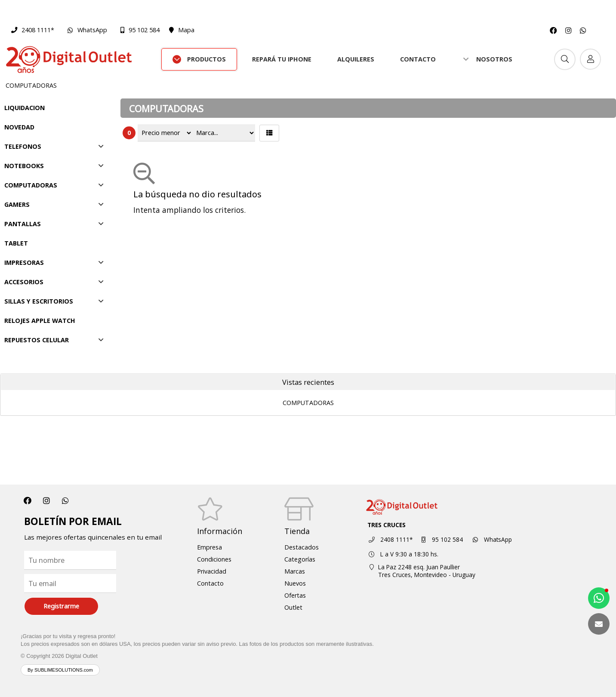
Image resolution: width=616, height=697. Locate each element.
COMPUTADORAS (31, 85)
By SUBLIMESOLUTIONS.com (60, 670)
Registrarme (61, 606)
